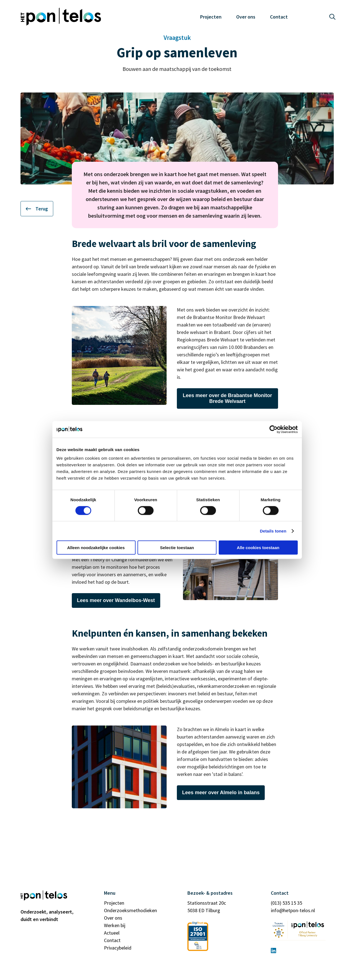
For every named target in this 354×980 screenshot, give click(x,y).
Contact (279, 17)
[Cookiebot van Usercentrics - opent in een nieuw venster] (273, 429)
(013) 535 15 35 (286, 903)
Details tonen (273, 531)
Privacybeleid (118, 948)
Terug (37, 209)
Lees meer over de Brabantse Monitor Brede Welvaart (227, 398)
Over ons (246, 17)
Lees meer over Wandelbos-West (116, 600)
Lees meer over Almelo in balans (221, 793)
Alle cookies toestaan (258, 548)
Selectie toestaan (177, 548)
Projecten (211, 17)
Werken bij (115, 925)
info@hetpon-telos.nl (293, 910)
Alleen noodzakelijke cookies (96, 548)
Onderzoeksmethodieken (130, 910)
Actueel (112, 933)
